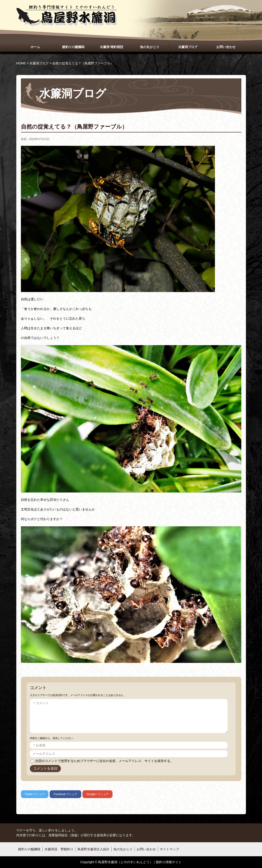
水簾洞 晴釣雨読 (112, 47)
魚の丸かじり (150, 47)
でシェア (35, 794)
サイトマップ (169, 849)
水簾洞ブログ (188, 47)
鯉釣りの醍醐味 (73, 47)
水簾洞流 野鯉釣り (59, 849)
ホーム (35, 47)
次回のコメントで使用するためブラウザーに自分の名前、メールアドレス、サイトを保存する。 (104, 761)
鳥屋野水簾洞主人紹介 (93, 849)
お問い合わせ (226, 47)
